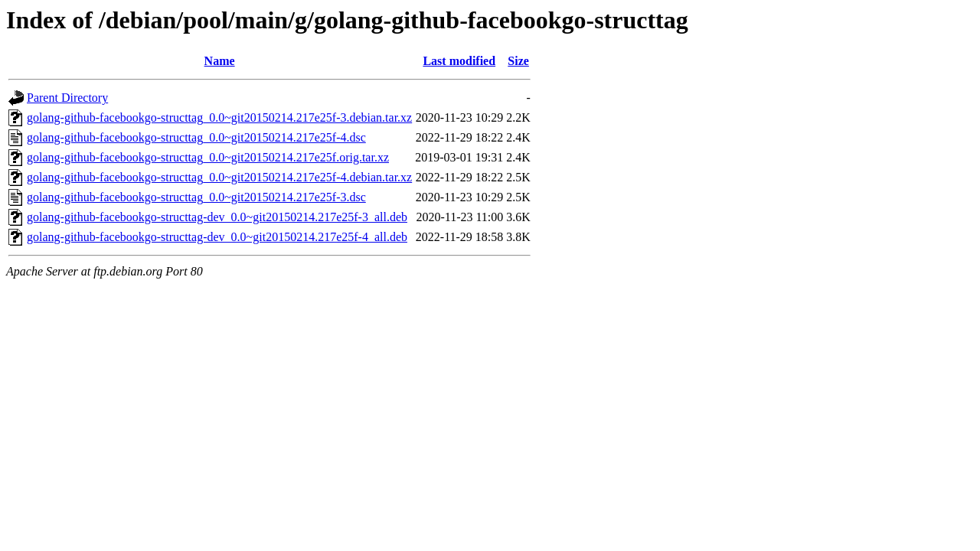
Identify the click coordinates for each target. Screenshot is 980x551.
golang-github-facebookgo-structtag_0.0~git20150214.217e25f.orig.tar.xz (208, 157)
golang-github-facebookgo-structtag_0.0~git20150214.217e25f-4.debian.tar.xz (219, 177)
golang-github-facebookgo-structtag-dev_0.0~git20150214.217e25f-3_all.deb (217, 217)
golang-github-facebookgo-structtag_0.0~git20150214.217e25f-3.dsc (196, 197)
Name (220, 61)
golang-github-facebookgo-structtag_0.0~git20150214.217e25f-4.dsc (196, 137)
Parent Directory (67, 98)
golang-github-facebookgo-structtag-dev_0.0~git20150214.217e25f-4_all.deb (217, 237)
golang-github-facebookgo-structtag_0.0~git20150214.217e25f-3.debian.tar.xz (219, 117)
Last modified (459, 61)
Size (518, 61)
